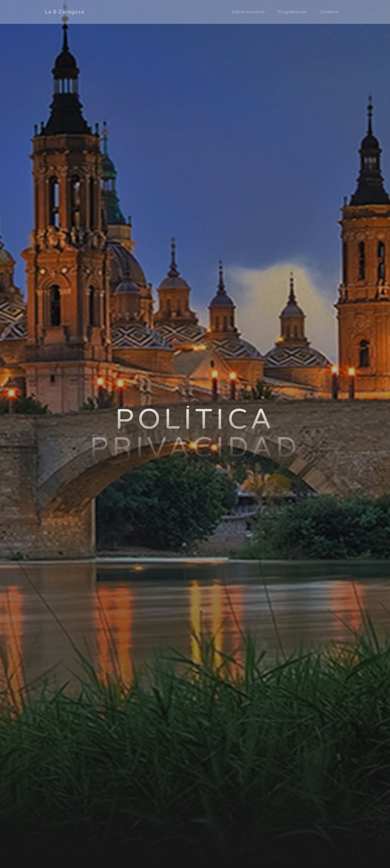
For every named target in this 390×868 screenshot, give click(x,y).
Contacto (329, 12)
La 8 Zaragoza (64, 12)
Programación (292, 12)
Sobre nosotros (248, 12)
